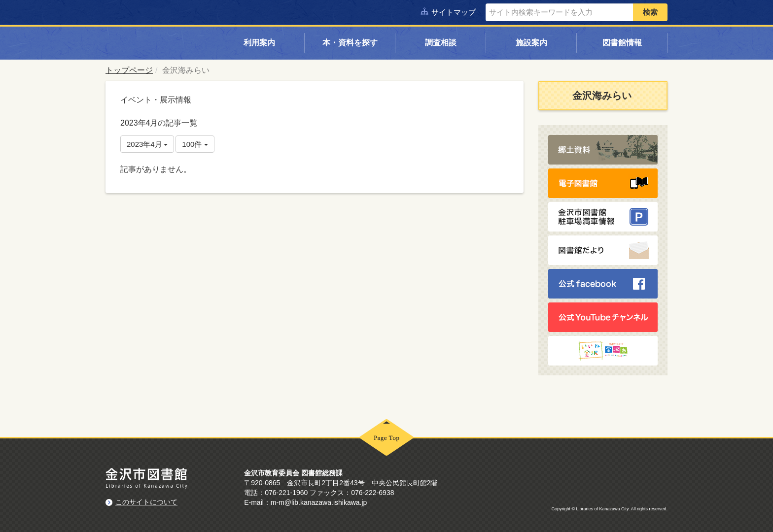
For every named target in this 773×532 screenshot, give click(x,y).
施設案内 (531, 43)
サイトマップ (454, 12)
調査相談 (441, 43)
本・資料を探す (350, 43)
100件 (195, 144)
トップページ (129, 70)
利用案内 (259, 43)
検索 (650, 12)
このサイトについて (146, 501)
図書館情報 (622, 43)
